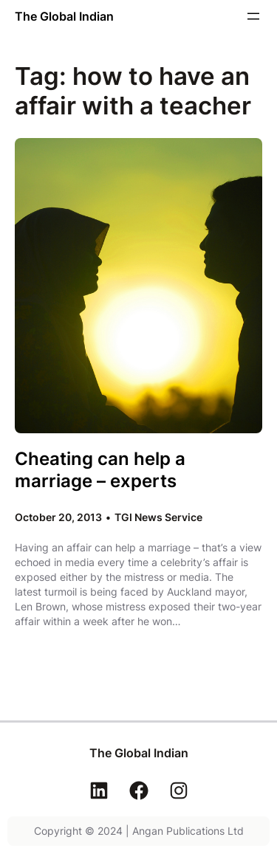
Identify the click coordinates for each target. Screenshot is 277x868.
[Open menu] (253, 16)
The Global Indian (64, 16)
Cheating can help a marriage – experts (100, 469)
